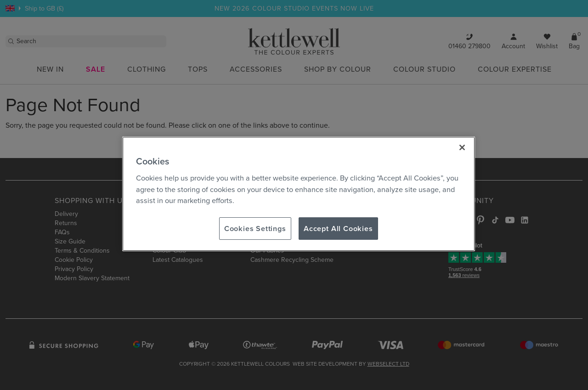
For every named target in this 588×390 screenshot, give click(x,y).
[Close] (462, 147)
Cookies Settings (255, 228)
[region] (299, 194)
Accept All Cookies (338, 228)
